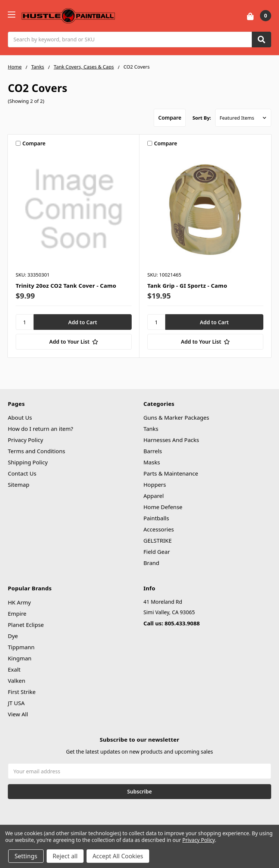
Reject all (65, 856)
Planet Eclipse (26, 625)
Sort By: (202, 118)
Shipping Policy (28, 462)
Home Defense (163, 507)
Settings (26, 856)
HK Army (19, 602)
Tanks (151, 429)
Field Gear (157, 552)
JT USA (16, 703)
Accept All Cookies (118, 856)
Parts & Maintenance (171, 473)
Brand (152, 563)
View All (18, 714)
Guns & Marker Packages (176, 417)
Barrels (153, 451)
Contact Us (22, 473)
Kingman (20, 658)
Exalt (14, 669)
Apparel (154, 496)
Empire (17, 613)
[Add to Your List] (74, 342)
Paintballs (156, 518)
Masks (152, 462)
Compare (169, 118)
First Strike (22, 692)
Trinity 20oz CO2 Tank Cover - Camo (66, 285)
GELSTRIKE (158, 540)
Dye (13, 636)
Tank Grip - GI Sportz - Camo (187, 285)
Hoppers (155, 484)
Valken (17, 681)
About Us (20, 417)
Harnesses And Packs (171, 440)
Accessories (159, 529)
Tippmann (21, 647)
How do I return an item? (40, 429)
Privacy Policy (26, 440)
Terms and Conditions (37, 451)
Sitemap (19, 484)
